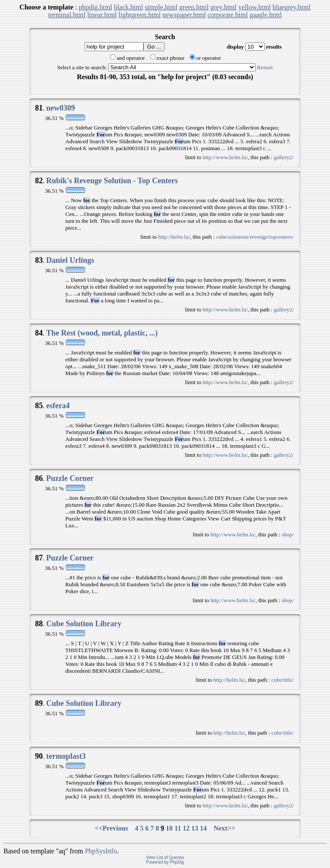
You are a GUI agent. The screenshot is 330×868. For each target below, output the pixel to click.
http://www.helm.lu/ (225, 157)
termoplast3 (66, 756)
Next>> (224, 828)
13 (195, 828)
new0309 (60, 108)
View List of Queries (165, 857)
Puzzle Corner (70, 478)
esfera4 (58, 406)
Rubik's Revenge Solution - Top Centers (112, 181)
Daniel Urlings (70, 260)
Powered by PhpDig (165, 862)
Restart (265, 67)
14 (203, 828)
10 (169, 828)
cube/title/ (283, 680)
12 (186, 828)
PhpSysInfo (101, 851)
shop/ (287, 534)
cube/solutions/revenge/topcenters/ (255, 237)
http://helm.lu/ (174, 237)
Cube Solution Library (84, 624)
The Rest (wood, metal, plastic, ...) (102, 333)
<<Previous (112, 828)
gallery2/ (284, 157)
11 (178, 828)
